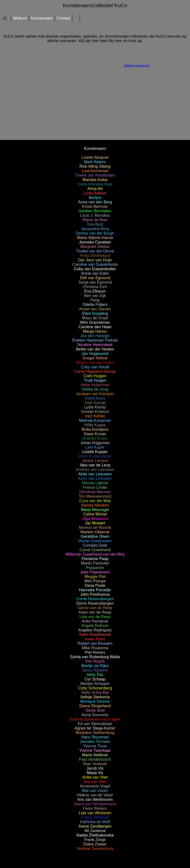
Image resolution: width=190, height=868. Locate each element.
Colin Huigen (95, 376)
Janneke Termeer (95, 742)
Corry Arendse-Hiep (95, 184)
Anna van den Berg (95, 202)
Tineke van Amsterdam (95, 175)
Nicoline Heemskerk (95, 345)
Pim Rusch (95, 661)
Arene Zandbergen (95, 826)
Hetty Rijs (95, 675)
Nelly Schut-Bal (95, 692)
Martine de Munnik (95, 528)
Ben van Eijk (95, 296)
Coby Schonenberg (95, 688)
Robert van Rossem (95, 643)
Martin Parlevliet (95, 563)
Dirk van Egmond (95, 278)
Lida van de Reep (95, 617)
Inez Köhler (95, 416)
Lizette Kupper (95, 452)
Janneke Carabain (95, 242)
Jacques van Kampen (95, 394)
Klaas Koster (95, 434)
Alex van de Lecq (95, 465)
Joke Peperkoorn (95, 572)
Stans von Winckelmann (95, 804)
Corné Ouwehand (95, 550)
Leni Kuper (95, 447)
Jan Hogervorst (95, 354)
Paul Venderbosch (95, 759)
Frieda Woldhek (95, 817)
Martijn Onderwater (95, 541)
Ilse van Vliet (95, 782)
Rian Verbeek (95, 764)
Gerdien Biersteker (95, 211)
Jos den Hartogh (95, 336)
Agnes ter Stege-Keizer (95, 728)
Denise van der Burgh (95, 233)
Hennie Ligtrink (95, 483)
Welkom (20, 18)
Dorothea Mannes (95, 492)
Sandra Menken (95, 505)
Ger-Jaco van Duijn (95, 260)
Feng (95, 300)
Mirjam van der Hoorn (95, 363)
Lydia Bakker (95, 193)
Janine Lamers (95, 461)
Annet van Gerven (95, 309)
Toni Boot (95, 224)
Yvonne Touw (95, 746)
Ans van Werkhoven (95, 800)
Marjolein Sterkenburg (95, 733)
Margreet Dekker (95, 247)
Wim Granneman (95, 322)
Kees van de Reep (95, 612)
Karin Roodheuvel (95, 635)
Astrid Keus (95, 398)
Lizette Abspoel (95, 157)
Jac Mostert (95, 523)
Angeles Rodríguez (95, 630)
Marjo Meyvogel (95, 510)
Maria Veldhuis (95, 755)
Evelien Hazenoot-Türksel (95, 340)
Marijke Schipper (95, 684)
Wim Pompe (95, 581)
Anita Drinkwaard (95, 256)
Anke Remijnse (95, 621)
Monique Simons (95, 701)
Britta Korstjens (95, 429)
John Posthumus (95, 594)
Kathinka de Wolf (95, 822)
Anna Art (95, 189)
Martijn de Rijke (95, 666)
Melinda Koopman (95, 420)
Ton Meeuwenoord (95, 496)
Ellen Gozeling (95, 313)
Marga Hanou (95, 331)
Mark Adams (95, 162)
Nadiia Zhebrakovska (95, 835)
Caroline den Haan (95, 327)
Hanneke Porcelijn (95, 590)
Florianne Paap (95, 559)
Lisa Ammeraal (95, 171)
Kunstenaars (42, 18)
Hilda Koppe (95, 425)
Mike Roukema (95, 648)
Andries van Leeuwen (95, 470)
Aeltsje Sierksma (95, 697)
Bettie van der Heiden (95, 349)
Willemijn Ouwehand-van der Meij (95, 554)
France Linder (95, 487)
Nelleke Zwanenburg (95, 849)
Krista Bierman (95, 206)
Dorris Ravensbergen (95, 603)
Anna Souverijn (95, 715)
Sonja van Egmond (95, 282)
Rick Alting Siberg (95, 166)
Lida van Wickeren (95, 813)
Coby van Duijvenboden (95, 269)
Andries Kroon (95, 438)
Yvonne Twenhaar (95, 750)
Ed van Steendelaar (95, 724)
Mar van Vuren (95, 791)
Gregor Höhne (95, 358)
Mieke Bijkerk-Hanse (95, 238)
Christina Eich (95, 287)
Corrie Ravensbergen (95, 599)
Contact (63, 18)
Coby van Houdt (95, 367)
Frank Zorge (95, 840)
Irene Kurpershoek (95, 456)
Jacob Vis (95, 768)
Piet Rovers (95, 652)
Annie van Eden (95, 273)
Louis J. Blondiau (95, 215)
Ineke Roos (95, 639)
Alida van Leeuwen (95, 474)
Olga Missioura (95, 519)
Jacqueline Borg (95, 229)
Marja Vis (95, 773)
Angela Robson (95, 626)
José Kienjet (95, 403)
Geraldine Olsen (95, 536)
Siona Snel (95, 710)
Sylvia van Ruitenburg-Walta (95, 657)
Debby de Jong (95, 389)
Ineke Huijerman (95, 385)
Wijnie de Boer (95, 220)
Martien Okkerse (95, 532)
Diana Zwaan (95, 844)
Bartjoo (95, 198)
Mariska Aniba (95, 180)
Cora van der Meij (95, 501)
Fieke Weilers (95, 808)
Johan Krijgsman (95, 443)
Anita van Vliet (95, 777)
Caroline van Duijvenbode (95, 264)
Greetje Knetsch (95, 412)
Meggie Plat (95, 577)
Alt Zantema (95, 831)
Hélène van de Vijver (95, 795)
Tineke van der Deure (95, 251)
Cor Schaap (95, 679)
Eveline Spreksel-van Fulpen (95, 719)
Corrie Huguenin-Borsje (95, 371)
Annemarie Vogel (95, 786)
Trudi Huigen (95, 380)
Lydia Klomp (95, 407)
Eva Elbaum (95, 291)
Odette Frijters (95, 305)
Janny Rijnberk (95, 670)
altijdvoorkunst (136, 66)
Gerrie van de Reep (95, 608)
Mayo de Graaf (95, 318)
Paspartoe (95, 568)
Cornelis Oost (95, 545)
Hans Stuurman (95, 737)
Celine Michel (95, 514)
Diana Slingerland (95, 706)
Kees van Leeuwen (95, 478)
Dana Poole (95, 585)
